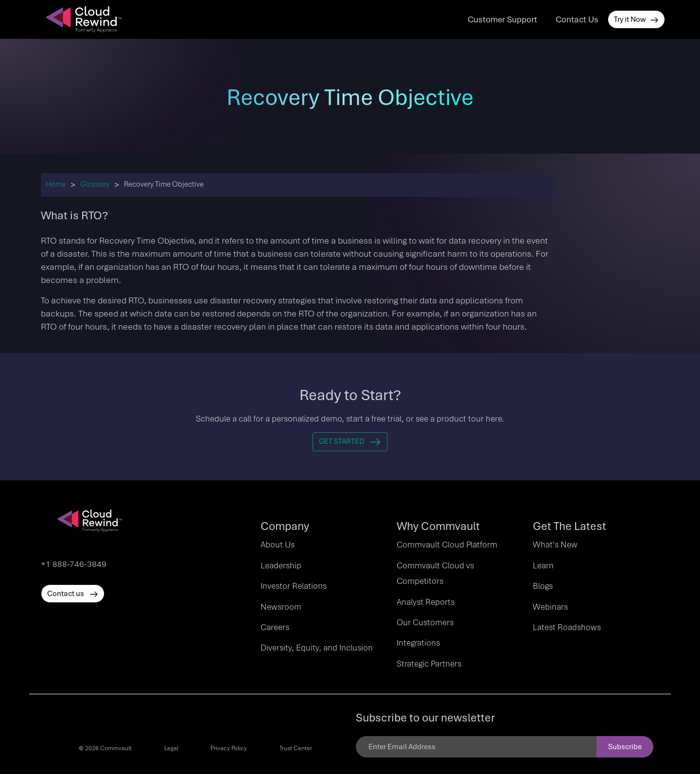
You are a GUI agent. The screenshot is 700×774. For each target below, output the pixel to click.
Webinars (550, 607)
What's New (555, 545)
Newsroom (281, 607)
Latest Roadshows (567, 627)
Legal (171, 748)
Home (56, 184)
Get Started (350, 441)
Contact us (73, 594)
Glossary (95, 184)
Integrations (418, 643)
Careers (275, 627)
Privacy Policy (229, 748)
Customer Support (502, 19)
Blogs (543, 586)
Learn (543, 565)
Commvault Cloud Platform (447, 545)
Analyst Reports (426, 602)
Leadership (281, 565)
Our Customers (425, 622)
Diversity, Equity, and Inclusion (317, 648)
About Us (278, 545)
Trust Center (296, 748)
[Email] (476, 747)
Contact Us (577, 19)
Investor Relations (294, 586)
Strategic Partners (429, 664)
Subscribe (625, 747)
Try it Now (636, 19)
